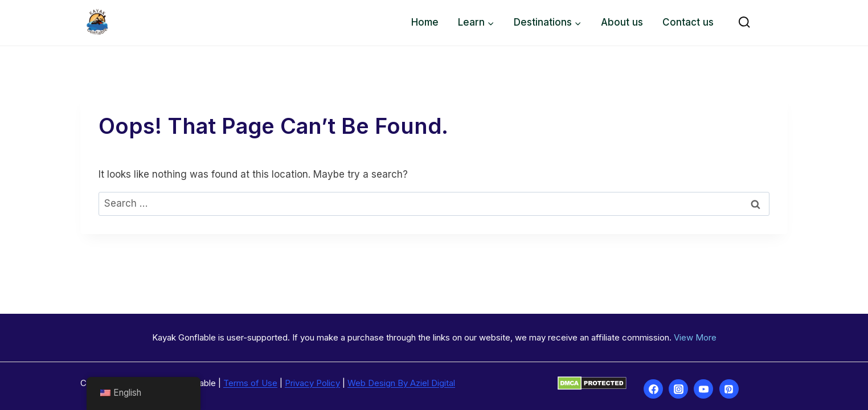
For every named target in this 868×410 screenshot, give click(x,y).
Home (425, 22)
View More (695, 337)
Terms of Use (250, 383)
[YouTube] (703, 389)
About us (622, 22)
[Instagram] (678, 389)
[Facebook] (653, 389)
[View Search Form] (744, 22)
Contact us (688, 22)
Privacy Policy (312, 383)
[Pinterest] (729, 389)
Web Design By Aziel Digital (401, 383)
